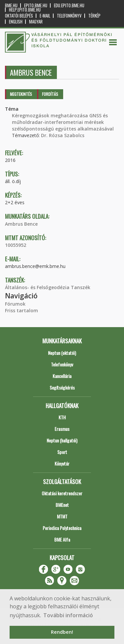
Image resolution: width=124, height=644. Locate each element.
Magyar (36, 22)
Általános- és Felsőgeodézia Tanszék (48, 287)
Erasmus (62, 429)
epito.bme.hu (36, 5)
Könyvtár (62, 463)
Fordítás (50, 94)
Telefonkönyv (69, 16)
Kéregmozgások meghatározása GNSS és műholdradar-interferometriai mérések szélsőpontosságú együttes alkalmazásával (63, 122)
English (16, 22)
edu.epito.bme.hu (69, 5)
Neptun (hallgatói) (62, 440)
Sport (62, 452)
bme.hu (11, 5)
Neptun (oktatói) (62, 353)
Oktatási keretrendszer (62, 493)
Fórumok (15, 304)
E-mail (45, 16)
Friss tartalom (21, 310)
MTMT (62, 516)
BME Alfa (62, 539)
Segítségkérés (62, 387)
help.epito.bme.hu (25, 10)
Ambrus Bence (21, 224)
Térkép (94, 16)
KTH (62, 417)
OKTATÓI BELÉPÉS (19, 16)
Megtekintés (21, 94)
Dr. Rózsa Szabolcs (63, 135)
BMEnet (62, 505)
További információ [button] (68, 615)
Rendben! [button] (62, 632)
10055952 (16, 245)
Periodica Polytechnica (62, 528)
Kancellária (62, 376)
